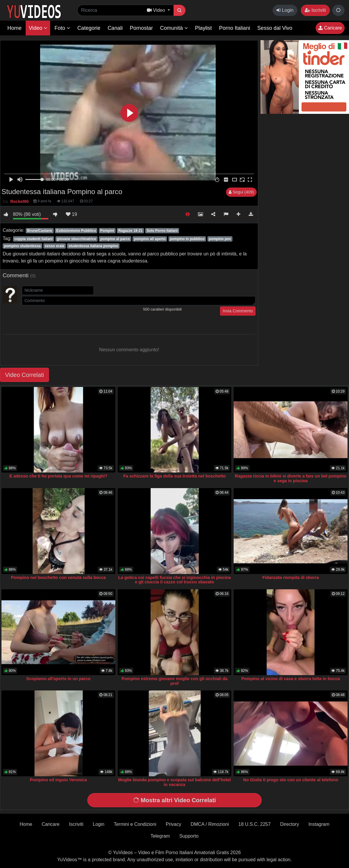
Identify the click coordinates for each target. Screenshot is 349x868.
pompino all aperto (150, 239)
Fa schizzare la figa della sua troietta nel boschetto (174, 476)
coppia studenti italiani (33, 239)
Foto (62, 28)
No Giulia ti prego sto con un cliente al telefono (291, 780)
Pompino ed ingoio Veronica (58, 780)
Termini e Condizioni (135, 824)
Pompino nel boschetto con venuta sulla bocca (58, 577)
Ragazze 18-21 (130, 231)
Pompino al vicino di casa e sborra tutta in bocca (291, 679)
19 (71, 214)
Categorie (89, 28)
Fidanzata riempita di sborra (291, 577)
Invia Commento (238, 311)
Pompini (107, 231)
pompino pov (220, 239)
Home (14, 28)
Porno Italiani (235, 28)
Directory (289, 824)
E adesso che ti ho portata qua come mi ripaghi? (58, 476)
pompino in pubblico (187, 239)
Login (285, 10)
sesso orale (55, 246)
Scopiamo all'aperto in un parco (58, 679)
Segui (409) (241, 192)
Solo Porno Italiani (162, 231)
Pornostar (141, 28)
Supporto (189, 836)
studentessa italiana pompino (93, 246)
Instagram (319, 824)
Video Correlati (24, 375)
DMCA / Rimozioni (210, 824)
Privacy (173, 824)
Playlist (203, 28)
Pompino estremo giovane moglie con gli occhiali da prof (174, 681)
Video (38, 28)
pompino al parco (115, 239)
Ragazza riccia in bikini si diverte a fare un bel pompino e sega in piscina (291, 478)
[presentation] (67, 318)
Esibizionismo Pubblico (76, 231)
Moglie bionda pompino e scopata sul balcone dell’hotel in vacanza (174, 782)
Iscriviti (315, 10)
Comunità (174, 28)
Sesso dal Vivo (275, 28)
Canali (115, 28)
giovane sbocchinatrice (77, 239)
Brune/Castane (40, 231)
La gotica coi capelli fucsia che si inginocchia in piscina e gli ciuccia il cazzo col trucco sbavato (174, 580)
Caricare (330, 28)
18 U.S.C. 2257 (254, 824)
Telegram (160, 836)
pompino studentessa (22, 246)
